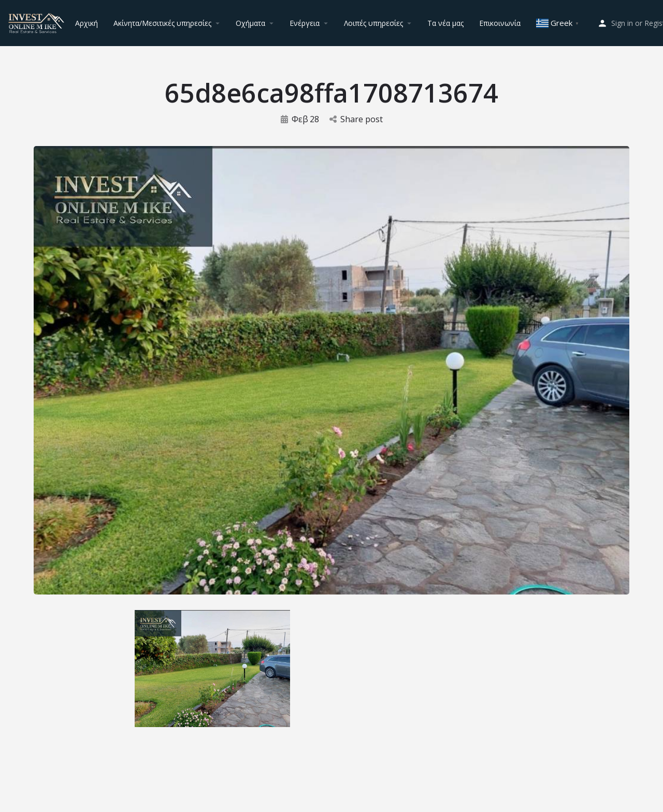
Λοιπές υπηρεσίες (373, 23)
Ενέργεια (305, 23)
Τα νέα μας (445, 23)
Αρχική (87, 23)
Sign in (622, 23)
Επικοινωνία (500, 23)
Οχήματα (250, 23)
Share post (356, 119)
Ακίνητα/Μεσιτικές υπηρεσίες (162, 23)
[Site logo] (38, 22)
